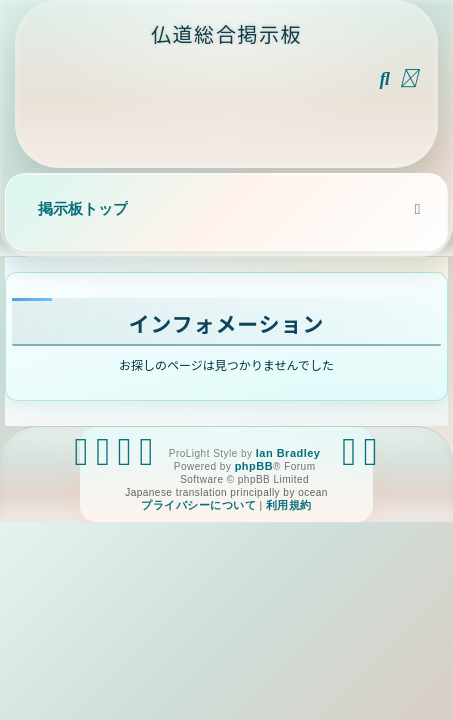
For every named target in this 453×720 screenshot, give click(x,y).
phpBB (254, 466)
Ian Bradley (288, 453)
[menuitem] (385, 78)
